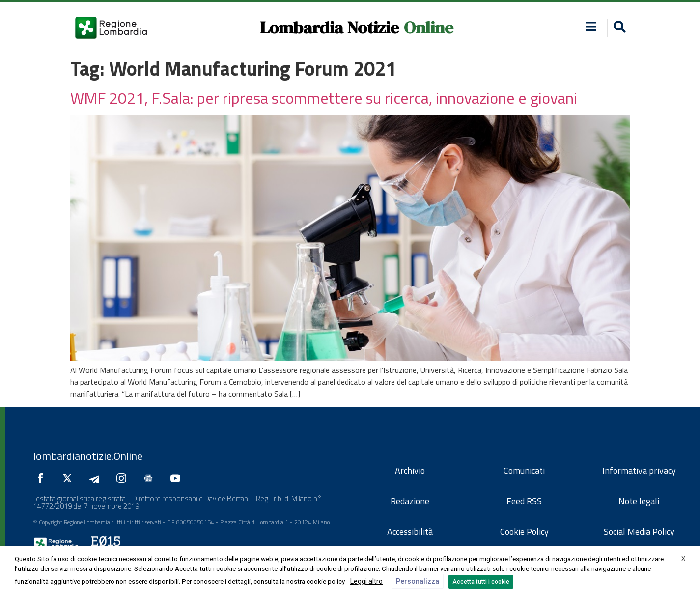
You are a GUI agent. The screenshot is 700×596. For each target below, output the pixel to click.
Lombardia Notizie (329, 28)
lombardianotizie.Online (88, 456)
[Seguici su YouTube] (178, 478)
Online (429, 28)
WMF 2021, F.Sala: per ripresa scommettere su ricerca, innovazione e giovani (324, 98)
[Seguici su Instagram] (124, 478)
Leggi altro (366, 581)
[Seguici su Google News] (151, 478)
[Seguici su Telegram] (97, 478)
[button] (591, 26)
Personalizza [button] (418, 581)
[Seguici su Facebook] (43, 478)
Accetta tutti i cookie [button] (481, 582)
